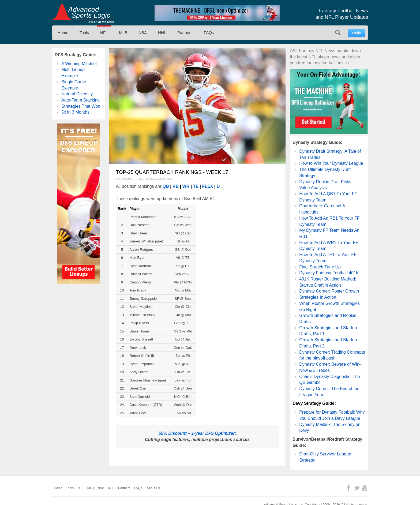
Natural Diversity (77, 94)
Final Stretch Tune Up (320, 267)
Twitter (357, 488)
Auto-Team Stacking (80, 100)
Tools (84, 33)
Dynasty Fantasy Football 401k (329, 273)
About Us (153, 488)
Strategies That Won (81, 106)
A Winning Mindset (79, 64)
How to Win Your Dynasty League (331, 163)
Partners (185, 33)
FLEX (207, 186)
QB (166, 186)
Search (338, 33)
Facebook (349, 488)
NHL (162, 33)
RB (175, 186)
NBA (143, 33)
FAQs (209, 33)
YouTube (365, 488)
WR (186, 186)
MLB (123, 33)
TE (196, 186)
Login (357, 33)
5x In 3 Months (75, 112)
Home (63, 33)
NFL (104, 33)
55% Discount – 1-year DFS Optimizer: (197, 433)
